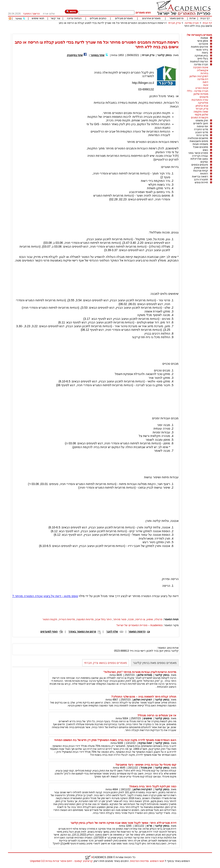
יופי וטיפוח (202, 126)
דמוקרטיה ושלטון (199, 76)
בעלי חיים (203, 59)
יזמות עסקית (145, 743)
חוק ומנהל (146, 768)
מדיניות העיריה (67, 619)
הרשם (36, 14)
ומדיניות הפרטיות (139, 861)
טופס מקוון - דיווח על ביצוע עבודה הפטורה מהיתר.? (45, 596)
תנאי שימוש (38, 18)
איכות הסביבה (201, 67)
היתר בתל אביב (103, 619)
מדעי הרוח (202, 135)
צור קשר (55, 18)
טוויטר (19, 19)
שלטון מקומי (201, 115)
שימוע (150, 619)
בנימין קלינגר (164, 55)
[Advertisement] (135, 32)
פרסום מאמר (176, 18)
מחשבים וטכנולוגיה (198, 138)
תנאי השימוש (157, 861)
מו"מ (149, 826)
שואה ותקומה (201, 112)
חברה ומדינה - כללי (198, 91)
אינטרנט (203, 44)
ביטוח (205, 53)
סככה (131, 619)
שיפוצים (148, 718)
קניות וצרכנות (201, 171)
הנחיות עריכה (74, 18)
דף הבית (205, 18)
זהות (206, 85)
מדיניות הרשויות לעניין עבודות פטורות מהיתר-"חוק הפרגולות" (140, 672)
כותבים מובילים (98, 18)
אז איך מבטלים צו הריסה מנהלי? (157, 715)
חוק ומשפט (202, 121)
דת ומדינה (203, 79)
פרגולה (158, 619)
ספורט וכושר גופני (198, 153)
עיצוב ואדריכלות (199, 159)
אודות (193, 18)
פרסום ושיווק (201, 168)
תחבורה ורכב (201, 179)
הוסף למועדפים (49, 632)
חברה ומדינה (192, 23)
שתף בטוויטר (97, 55)
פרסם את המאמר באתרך (82, 632)
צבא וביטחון (202, 106)
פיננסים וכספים (200, 165)
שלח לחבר (112, 632)
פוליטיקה (203, 103)
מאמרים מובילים (124, 18)
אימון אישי (203, 41)
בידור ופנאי (202, 50)
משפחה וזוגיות (200, 144)
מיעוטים (204, 97)
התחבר (27, 14)
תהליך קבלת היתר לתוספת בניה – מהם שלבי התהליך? (144, 697)
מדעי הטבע (202, 132)
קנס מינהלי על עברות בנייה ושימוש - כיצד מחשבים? (146, 765)
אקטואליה (203, 70)
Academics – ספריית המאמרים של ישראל (140, 625)
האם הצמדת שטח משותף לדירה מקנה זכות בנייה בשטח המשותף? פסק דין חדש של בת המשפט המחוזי (115, 740)
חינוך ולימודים (201, 123)
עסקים (204, 162)
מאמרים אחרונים (151, 18)
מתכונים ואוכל (201, 147)
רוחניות (204, 174)
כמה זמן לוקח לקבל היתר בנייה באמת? (153, 786)
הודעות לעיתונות (199, 62)
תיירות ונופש (201, 182)
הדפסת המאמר (137, 632)
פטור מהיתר (120, 619)
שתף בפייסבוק (75, 55)
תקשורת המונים (200, 118)
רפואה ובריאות (200, 177)
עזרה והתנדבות (200, 100)
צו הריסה (140, 619)
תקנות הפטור (50, 619)
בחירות (204, 73)
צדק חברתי (174, 23)
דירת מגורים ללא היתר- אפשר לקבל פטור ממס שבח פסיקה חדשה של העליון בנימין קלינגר (123, 823)
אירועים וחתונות (199, 47)
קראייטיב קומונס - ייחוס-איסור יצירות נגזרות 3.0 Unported (61, 861)
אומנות (204, 38)
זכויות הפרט (202, 88)
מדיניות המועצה (85, 619)
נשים (205, 150)
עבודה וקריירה (200, 156)
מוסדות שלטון (201, 94)
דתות (205, 82)
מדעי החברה (201, 129)
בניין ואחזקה (201, 56)
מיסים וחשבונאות (199, 141)
